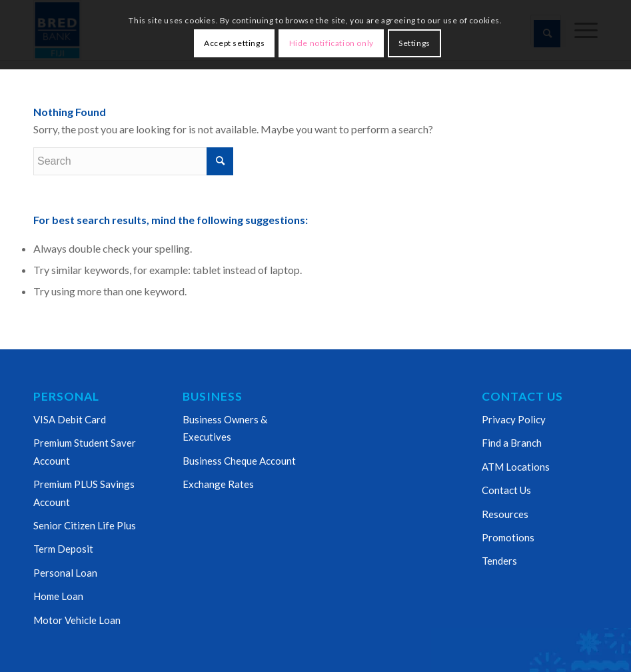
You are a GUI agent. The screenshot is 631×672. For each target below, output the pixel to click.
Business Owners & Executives (225, 428)
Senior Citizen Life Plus (85, 525)
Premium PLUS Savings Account (84, 493)
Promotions (508, 537)
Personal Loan (65, 573)
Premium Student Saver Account (85, 451)
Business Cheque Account (239, 461)
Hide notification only (331, 43)
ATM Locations (516, 467)
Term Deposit (63, 549)
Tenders (499, 561)
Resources (505, 514)
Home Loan (58, 596)
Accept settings (234, 43)
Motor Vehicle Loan (77, 620)
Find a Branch (512, 443)
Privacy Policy (514, 419)
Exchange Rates (218, 484)
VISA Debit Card (70, 419)
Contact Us (506, 490)
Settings (414, 43)
